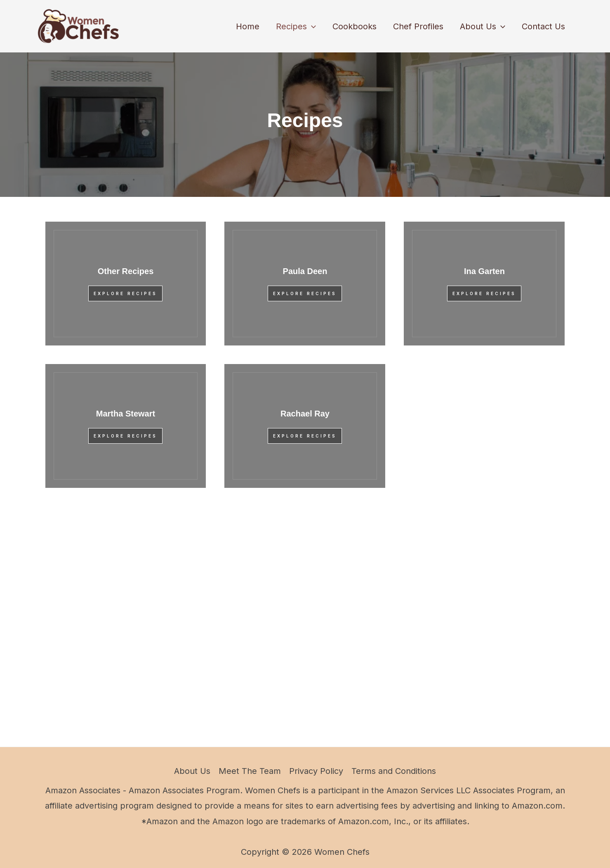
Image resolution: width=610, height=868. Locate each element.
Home (248, 26)
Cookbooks (354, 26)
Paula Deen (305, 271)
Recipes (296, 26)
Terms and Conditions (394, 771)
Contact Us (543, 26)
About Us (483, 26)
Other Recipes (126, 271)
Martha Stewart (126, 414)
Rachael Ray (305, 414)
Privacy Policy (316, 771)
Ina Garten (484, 271)
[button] (311, 26)
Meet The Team (250, 771)
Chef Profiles (418, 26)
